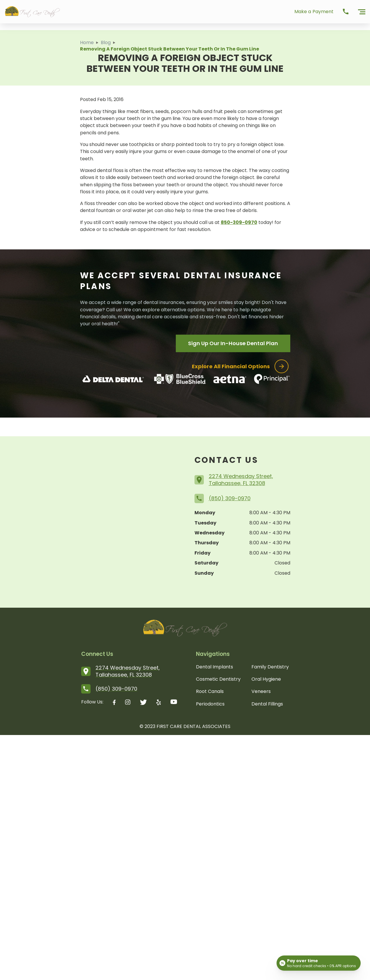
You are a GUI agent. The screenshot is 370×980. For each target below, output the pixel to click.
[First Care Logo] (32, 12)
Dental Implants (214, 667)
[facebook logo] (114, 703)
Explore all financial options (240, 366)
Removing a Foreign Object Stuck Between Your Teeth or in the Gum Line (170, 49)
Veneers (261, 691)
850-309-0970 (239, 222)
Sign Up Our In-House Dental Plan (233, 343)
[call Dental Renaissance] (346, 12)
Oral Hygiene (266, 679)
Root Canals (210, 691)
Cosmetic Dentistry (218, 679)
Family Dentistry (270, 667)
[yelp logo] (159, 703)
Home (87, 43)
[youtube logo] (174, 703)
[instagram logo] (128, 703)
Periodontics (210, 704)
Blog (106, 43)
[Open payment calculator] (319, 963)
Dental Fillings (267, 704)
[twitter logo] (143, 703)
